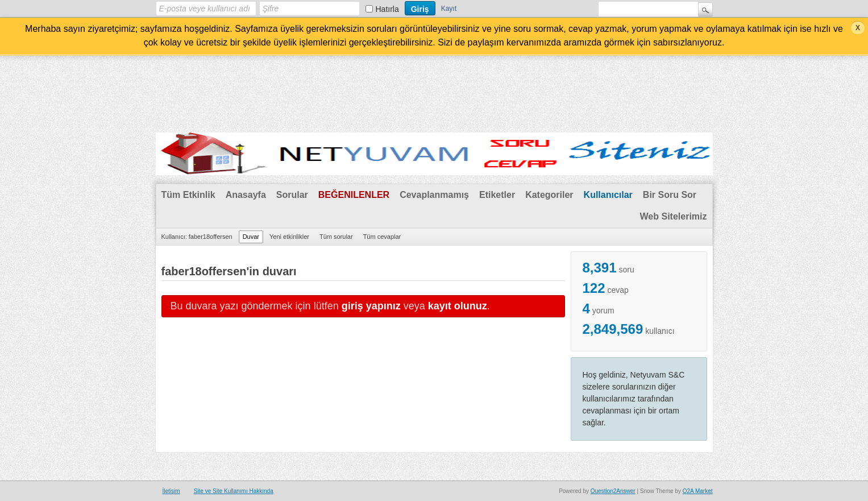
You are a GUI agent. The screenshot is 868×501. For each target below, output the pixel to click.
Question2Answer (613, 491)
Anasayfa (246, 195)
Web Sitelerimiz (674, 216)
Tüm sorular (336, 237)
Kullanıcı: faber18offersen (197, 237)
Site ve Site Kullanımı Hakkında (234, 491)
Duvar (251, 237)
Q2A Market (698, 491)
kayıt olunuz (458, 306)
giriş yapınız (371, 306)
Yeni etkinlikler (289, 237)
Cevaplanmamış (434, 195)
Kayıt (449, 9)
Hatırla (387, 9)
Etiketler (497, 195)
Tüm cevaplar (382, 237)
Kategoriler (549, 195)
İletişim (171, 491)
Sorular (292, 195)
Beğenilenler (354, 195)
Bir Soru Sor (670, 195)
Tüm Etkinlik (188, 195)
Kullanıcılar (608, 195)
